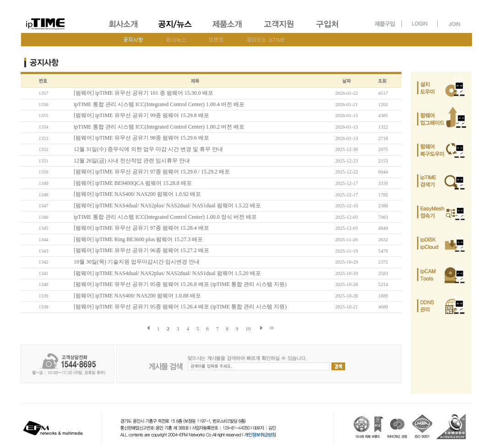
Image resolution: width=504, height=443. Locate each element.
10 (248, 329)
